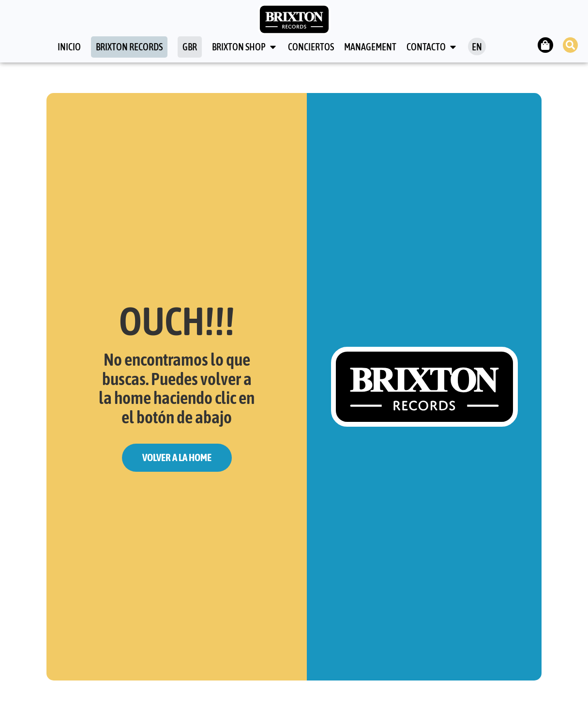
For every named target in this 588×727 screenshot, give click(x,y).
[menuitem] (476, 46)
